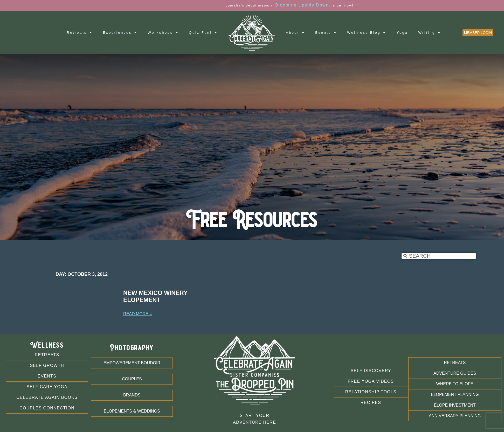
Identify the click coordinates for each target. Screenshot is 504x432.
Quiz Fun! (203, 33)
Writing (429, 33)
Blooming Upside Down (344, 5)
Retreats (80, 33)
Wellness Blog (367, 33)
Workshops (163, 33)
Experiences (120, 33)
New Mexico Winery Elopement (155, 297)
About (295, 33)
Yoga (402, 33)
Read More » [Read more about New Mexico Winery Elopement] (137, 314)
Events (326, 33)
